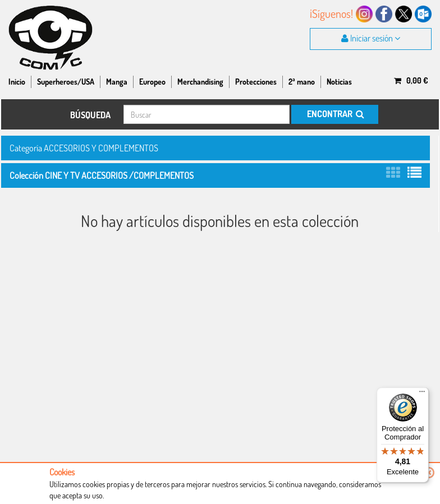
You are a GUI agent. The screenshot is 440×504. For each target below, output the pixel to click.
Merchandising (200, 82)
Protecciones (256, 82)
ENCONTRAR (335, 114)
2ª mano (302, 82)
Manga (117, 82)
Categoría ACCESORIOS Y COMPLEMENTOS (84, 148)
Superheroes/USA (66, 82)
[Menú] (422, 394)
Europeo (152, 82)
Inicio (17, 82)
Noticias (339, 82)
